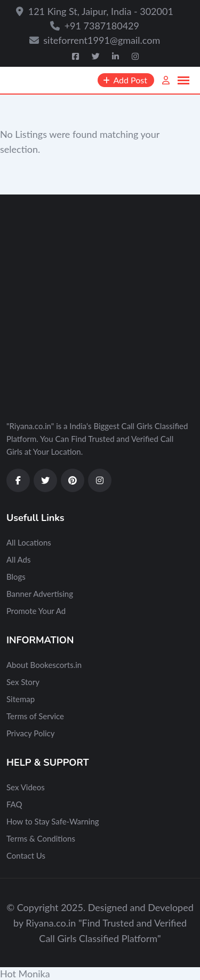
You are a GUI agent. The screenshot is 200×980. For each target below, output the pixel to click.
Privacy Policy (30, 733)
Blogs (16, 577)
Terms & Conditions (41, 838)
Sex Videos (26, 787)
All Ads (18, 559)
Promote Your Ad (36, 611)
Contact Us (26, 855)
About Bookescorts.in (44, 665)
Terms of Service (35, 716)
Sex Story (23, 682)
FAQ (14, 804)
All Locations (29, 542)
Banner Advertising (40, 594)
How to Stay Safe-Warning (53, 821)
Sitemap (21, 699)
